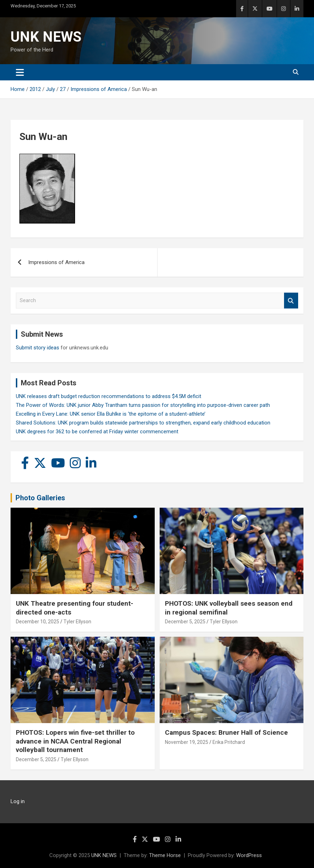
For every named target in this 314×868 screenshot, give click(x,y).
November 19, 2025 (187, 742)
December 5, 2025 (185, 622)
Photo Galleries (40, 498)
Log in (18, 801)
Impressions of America (56, 262)
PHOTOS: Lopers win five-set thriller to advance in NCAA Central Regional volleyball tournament (75, 741)
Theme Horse (165, 855)
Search (291, 301)
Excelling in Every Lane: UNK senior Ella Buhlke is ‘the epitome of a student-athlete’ (111, 414)
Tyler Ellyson (77, 622)
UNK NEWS (46, 37)
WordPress (249, 855)
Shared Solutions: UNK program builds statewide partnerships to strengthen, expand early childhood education (143, 423)
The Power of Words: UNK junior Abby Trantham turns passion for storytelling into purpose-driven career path (143, 405)
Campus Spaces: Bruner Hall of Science (226, 732)
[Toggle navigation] (20, 72)
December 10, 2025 (38, 622)
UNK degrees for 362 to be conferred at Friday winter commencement (97, 432)
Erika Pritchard (229, 742)
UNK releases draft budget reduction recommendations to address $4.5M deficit (109, 396)
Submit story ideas (38, 348)
